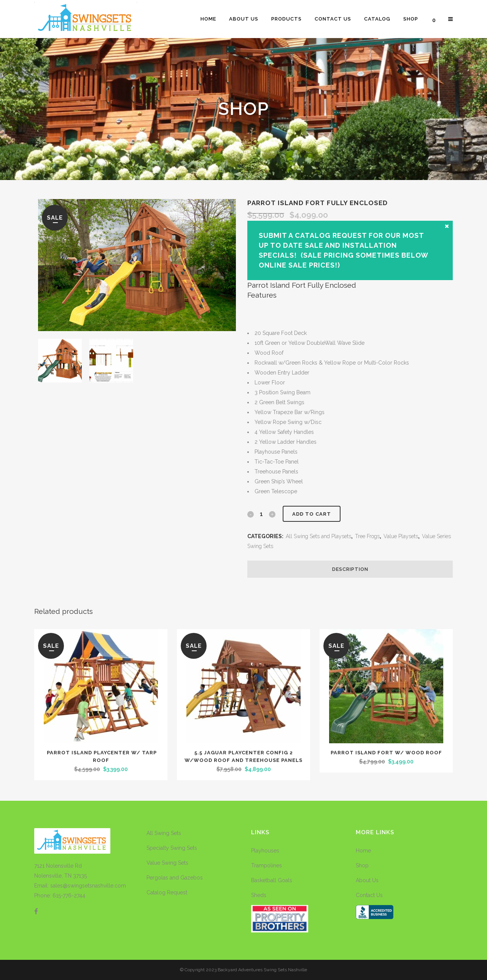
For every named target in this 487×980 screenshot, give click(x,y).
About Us (367, 880)
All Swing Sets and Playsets (318, 536)
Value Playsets (401, 536)
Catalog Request (167, 892)
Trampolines (267, 865)
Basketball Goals (272, 880)
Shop (362, 865)
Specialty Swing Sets (172, 848)
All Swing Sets (164, 833)
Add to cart (312, 514)
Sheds (259, 895)
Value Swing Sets (167, 863)
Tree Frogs (367, 536)
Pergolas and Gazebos (175, 878)
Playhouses (265, 851)
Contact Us (369, 895)
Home (363, 851)
